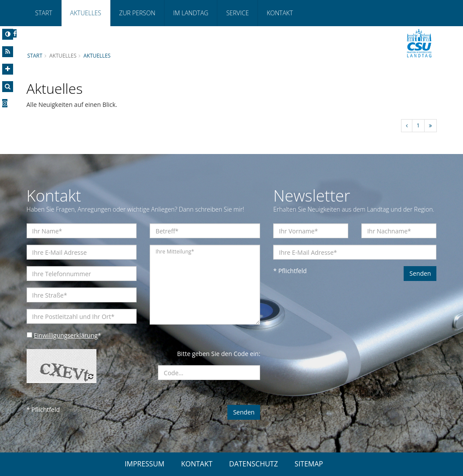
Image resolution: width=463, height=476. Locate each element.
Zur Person (137, 13)
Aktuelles (86, 13)
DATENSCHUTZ (254, 464)
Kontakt (280, 13)
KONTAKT (197, 464)
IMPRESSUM (145, 464)
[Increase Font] (8, 69)
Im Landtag (191, 13)
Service (237, 13)
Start (44, 13)
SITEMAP (309, 464)
